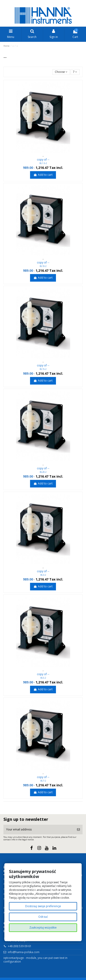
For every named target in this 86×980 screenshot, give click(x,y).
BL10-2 (43, 266)
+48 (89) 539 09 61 (20, 946)
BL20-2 (43, 472)
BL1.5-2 (43, 163)
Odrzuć (43, 917)
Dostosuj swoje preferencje (43, 906)
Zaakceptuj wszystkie (43, 928)
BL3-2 (43, 575)
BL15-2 (43, 369)
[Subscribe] (78, 830)
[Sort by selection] (61, 72)
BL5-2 (43, 678)
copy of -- (43, 160)
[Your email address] (39, 830)
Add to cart (43, 175)
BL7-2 (43, 781)
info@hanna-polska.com (24, 952)
